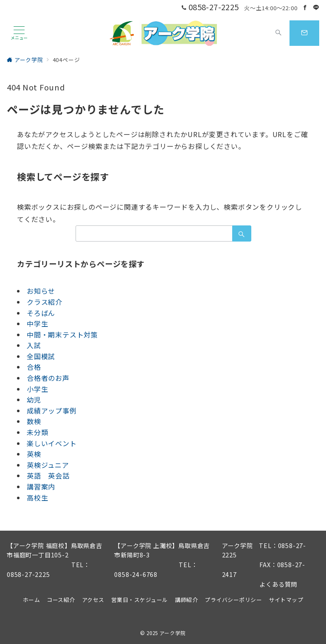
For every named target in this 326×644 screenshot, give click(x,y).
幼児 (34, 399)
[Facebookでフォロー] (305, 7)
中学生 (37, 323)
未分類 (37, 432)
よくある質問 (278, 584)
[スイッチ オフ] (278, 33)
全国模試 (41, 356)
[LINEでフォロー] (316, 7)
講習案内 (41, 487)
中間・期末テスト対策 (62, 335)
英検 (34, 454)
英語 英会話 (48, 475)
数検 (34, 421)
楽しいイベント (52, 443)
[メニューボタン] (19, 33)
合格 (34, 367)
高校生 (37, 498)
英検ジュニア (48, 465)
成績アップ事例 (52, 411)
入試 (34, 345)
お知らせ (41, 291)
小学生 (37, 389)
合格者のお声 (48, 378)
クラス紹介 (45, 302)
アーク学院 (173, 633)
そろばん (41, 313)
